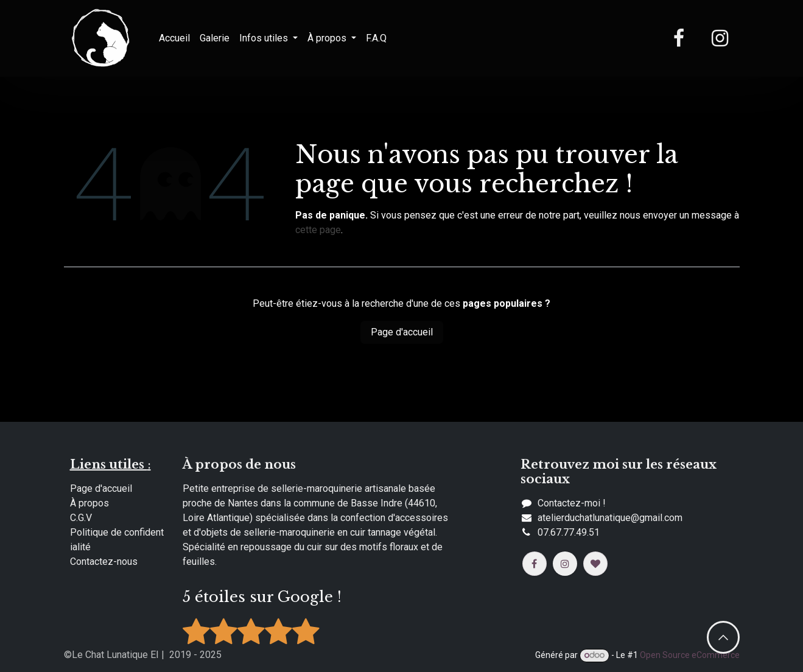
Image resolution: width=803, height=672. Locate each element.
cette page (318, 230)
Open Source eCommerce (690, 655)
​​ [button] (723, 637)
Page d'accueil (402, 332)
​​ (610, 518)
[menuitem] (174, 38)
